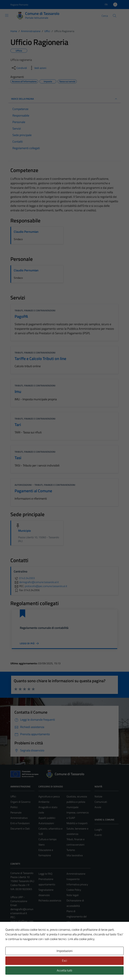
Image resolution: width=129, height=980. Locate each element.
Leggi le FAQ (45, 874)
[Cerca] (115, 16)
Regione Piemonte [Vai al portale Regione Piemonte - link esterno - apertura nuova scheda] (19, 5)
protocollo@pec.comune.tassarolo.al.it (22, 923)
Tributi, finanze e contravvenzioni (35, 310)
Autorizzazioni (23, 485)
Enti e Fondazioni (20, 823)
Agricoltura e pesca (49, 796)
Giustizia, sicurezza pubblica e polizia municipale (77, 802)
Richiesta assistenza (50, 900)
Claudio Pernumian (26, 232)
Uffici (13, 796)
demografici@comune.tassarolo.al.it (22, 911)
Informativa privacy (77, 884)
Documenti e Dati (20, 829)
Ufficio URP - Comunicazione (19, 899)
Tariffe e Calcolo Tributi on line (40, 358)
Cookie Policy (74, 890)
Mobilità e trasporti (77, 823)
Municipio (25, 531)
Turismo (71, 850)
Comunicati (101, 802)
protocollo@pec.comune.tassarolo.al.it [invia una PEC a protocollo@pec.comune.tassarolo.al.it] (46, 586)
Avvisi (98, 807)
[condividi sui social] (19, 68)
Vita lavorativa (75, 855)
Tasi (18, 458)
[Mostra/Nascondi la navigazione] (7, 15)
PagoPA (21, 316)
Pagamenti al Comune (33, 491)
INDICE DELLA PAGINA (64, 99)
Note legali (73, 895)
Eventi (98, 835)
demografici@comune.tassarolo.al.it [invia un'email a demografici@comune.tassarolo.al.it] (36, 582)
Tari (18, 425)
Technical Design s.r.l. (33, 970)
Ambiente (44, 802)
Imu (18, 391)
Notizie (98, 796)
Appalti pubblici (47, 818)
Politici (14, 807)
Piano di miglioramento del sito (77, 916)
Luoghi (98, 830)
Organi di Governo (20, 802)
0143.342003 (24, 578)
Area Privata (17, 949)
